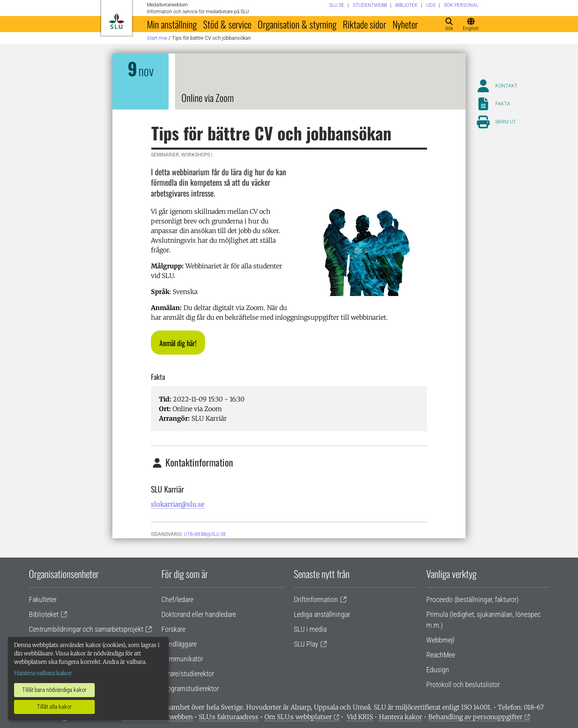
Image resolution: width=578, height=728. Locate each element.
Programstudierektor (190, 688)
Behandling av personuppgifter (475, 717)
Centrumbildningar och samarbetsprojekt (86, 629)
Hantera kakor (401, 717)
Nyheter (405, 24)
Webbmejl (440, 640)
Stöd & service (227, 24)
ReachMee (441, 655)
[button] (178, 343)
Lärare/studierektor (188, 674)
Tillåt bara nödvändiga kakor (54, 690)
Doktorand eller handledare (199, 614)
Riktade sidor (364, 24)
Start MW (157, 38)
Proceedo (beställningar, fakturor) (472, 599)
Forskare (173, 629)
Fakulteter (43, 599)
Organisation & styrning (297, 24)
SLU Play (306, 644)
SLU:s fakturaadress (229, 717)
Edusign (438, 670)
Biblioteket (44, 614)
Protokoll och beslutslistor (463, 684)
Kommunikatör (182, 659)
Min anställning (172, 24)
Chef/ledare (177, 599)
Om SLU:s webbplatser (298, 717)
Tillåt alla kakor (54, 707)
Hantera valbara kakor (43, 673)
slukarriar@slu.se (178, 504)
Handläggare (179, 644)
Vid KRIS (360, 717)
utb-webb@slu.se (205, 534)
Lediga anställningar (322, 614)
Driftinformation (316, 599)
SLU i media (310, 629)
